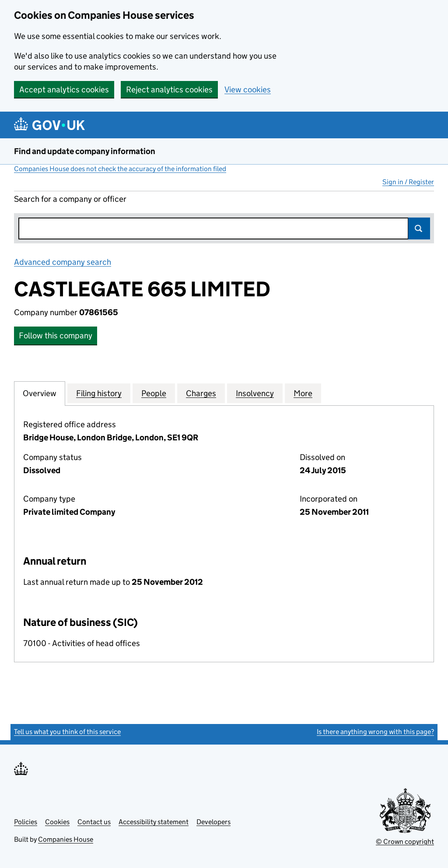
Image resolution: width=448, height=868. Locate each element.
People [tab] (154, 393)
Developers (213, 822)
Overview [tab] (40, 393)
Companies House (66, 839)
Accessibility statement (154, 822)
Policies (26, 822)
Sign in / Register (408, 182)
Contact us (94, 822)
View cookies (248, 90)
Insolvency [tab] (255, 393)
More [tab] (303, 393)
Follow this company (56, 336)
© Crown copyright (405, 842)
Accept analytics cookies (64, 90)
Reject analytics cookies (169, 90)
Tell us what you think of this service (67, 732)
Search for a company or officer (70, 199)
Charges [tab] (201, 393)
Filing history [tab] (99, 393)
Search (419, 228)
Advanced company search (63, 262)
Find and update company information (85, 151)
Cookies (57, 822)
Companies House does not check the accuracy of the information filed (120, 169)
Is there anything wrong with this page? (375, 732)
